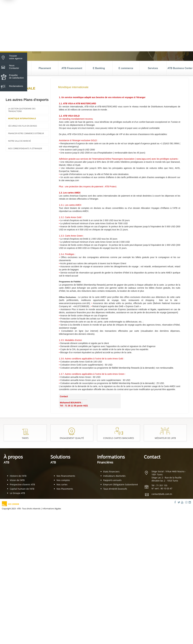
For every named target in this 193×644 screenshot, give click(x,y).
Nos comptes (63, 480)
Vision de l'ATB (17, 480)
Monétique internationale (22, 119)
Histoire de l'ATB (18, 476)
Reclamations (16, 86)
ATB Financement (72, 68)
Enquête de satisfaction (16, 76)
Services (153, 68)
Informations (111, 459)
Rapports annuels (112, 480)
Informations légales (52, 509)
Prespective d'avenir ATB (22, 484)
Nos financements (66, 476)
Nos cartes (62, 484)
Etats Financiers (111, 472)
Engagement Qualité (72, 438)
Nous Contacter (14, 67)
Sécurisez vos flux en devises (23, 126)
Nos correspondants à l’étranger (25, 148)
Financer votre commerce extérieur (26, 133)
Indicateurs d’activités (114, 476)
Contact (152, 457)
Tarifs (25, 438)
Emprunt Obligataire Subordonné (121, 484)
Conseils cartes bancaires (119, 438)
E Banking (99, 68)
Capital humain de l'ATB (22, 489)
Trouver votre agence (16, 57)
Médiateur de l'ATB (165, 438)
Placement (45, 68)
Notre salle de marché (20, 141)
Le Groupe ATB (17, 493)
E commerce (126, 68)
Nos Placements (65, 489)
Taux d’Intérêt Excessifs (115, 489)
